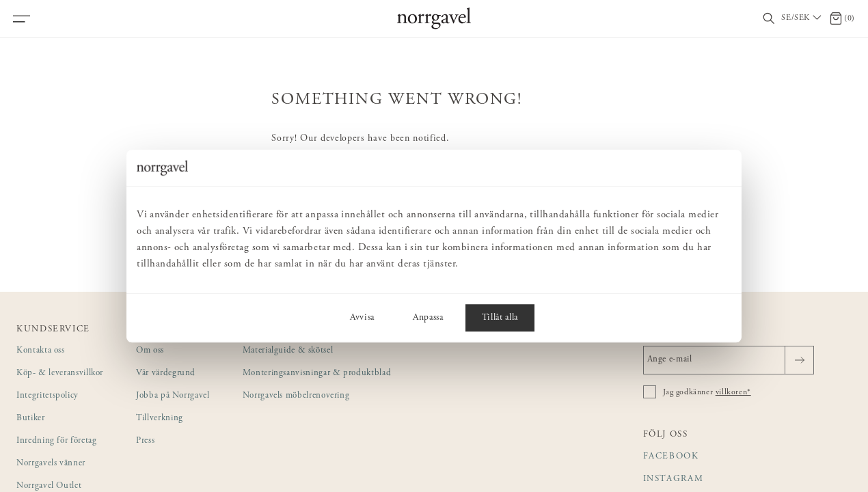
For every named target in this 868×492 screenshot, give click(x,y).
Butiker (31, 419)
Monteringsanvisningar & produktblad (317, 373)
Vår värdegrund (166, 373)
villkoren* (733, 392)
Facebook (671, 457)
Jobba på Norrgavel (173, 396)
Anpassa (428, 318)
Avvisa (362, 318)
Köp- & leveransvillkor (60, 373)
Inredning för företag (56, 441)
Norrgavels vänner (51, 464)
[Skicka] (799, 360)
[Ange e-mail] (729, 360)
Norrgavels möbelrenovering (296, 396)
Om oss (150, 351)
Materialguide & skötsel (288, 351)
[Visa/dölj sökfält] (769, 19)
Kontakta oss (41, 351)
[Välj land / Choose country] (802, 18)
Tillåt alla (500, 318)
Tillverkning (160, 419)
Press (145, 441)
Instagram (674, 479)
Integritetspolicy (48, 396)
